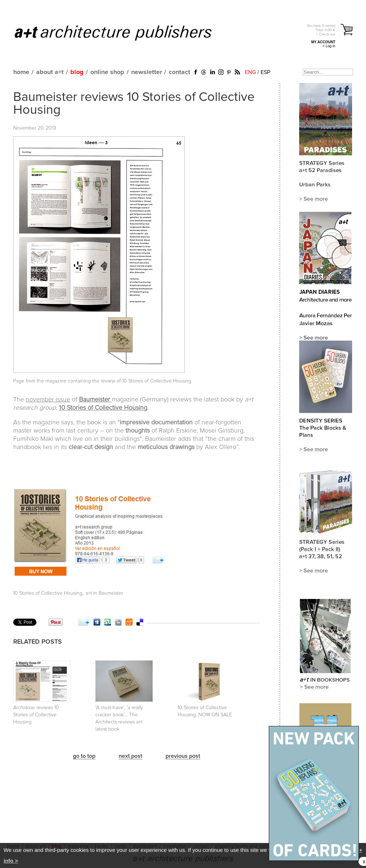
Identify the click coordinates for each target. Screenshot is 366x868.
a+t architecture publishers (122, 33)
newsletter (147, 72)
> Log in (329, 46)
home (21, 72)
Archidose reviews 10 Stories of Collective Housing (36, 715)
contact (179, 72)
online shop (107, 72)
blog (77, 72)
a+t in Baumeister (104, 593)
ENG (250, 72)
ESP (265, 72)
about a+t (50, 72)
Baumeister (95, 400)
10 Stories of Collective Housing (48, 593)
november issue (48, 400)
